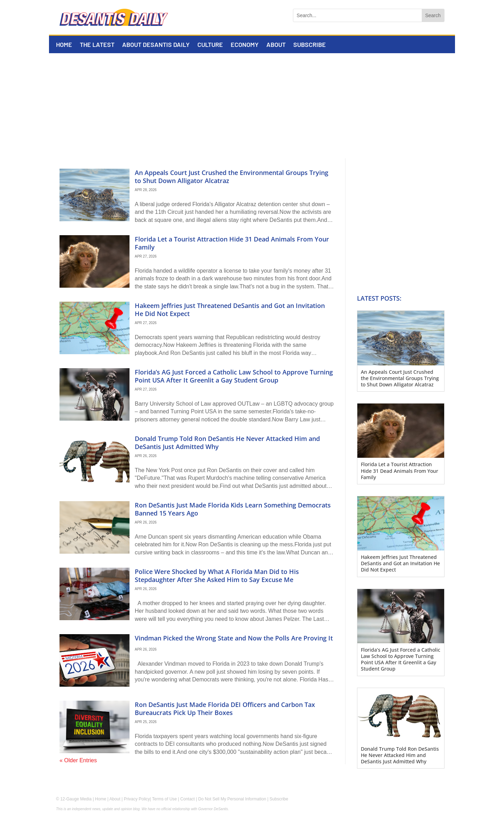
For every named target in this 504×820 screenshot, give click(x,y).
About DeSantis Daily (156, 45)
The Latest (97, 45)
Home (64, 45)
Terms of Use (165, 799)
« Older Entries (78, 760)
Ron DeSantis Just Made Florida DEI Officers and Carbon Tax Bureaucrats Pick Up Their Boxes (225, 709)
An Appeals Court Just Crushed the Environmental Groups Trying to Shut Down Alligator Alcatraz (232, 177)
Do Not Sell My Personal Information (232, 799)
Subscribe (310, 45)
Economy (245, 45)
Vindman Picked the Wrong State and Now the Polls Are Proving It (234, 638)
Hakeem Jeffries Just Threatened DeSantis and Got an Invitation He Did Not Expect (230, 310)
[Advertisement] (252, 106)
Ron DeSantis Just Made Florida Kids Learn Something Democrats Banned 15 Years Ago (233, 509)
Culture (210, 45)
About (276, 45)
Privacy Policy (137, 799)
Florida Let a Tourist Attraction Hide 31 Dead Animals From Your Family (232, 243)
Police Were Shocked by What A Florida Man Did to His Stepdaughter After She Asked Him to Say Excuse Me (217, 576)
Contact (187, 799)
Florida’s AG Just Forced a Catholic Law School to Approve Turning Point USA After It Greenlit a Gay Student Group (234, 376)
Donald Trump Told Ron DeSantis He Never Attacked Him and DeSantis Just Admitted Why (227, 443)
